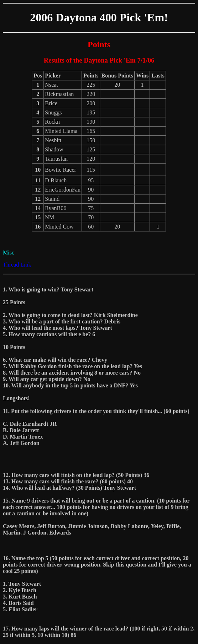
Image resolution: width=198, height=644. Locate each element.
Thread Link (17, 265)
